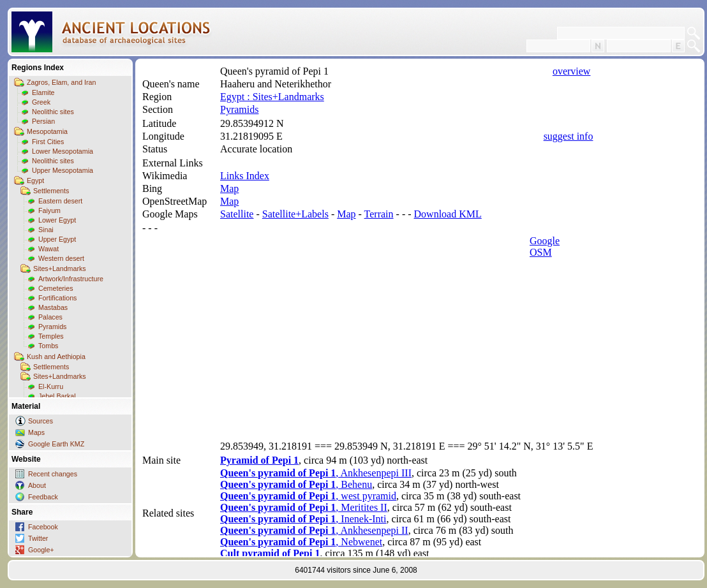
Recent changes (53, 474)
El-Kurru (51, 386)
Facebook (43, 527)
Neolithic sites (53, 112)
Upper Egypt (57, 239)
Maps (36, 432)
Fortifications (57, 298)
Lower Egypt (57, 220)
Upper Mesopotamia (63, 170)
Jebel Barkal (57, 396)
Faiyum (49, 210)
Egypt (35, 180)
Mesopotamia (47, 131)
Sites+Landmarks (60, 268)
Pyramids (52, 327)
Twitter (38, 538)
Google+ (41, 550)
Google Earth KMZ (56, 444)
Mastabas (53, 307)
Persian (43, 121)
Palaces (50, 317)
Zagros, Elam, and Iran (61, 82)
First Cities (48, 142)
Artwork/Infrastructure (71, 279)
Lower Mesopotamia (63, 151)
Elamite (43, 92)
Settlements (51, 191)
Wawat (48, 249)
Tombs (48, 346)
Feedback (43, 497)
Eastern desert (60, 201)
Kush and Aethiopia (56, 356)
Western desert (61, 258)
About (37, 485)
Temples (51, 336)
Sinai (46, 230)
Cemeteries (56, 288)
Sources (41, 421)
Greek (41, 102)
